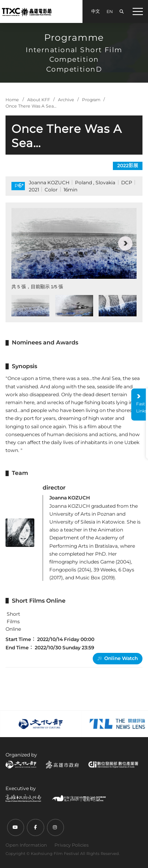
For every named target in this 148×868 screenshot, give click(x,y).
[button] (125, 243)
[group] (74, 243)
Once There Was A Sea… (31, 106)
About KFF (39, 100)
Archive (66, 100)
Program (91, 100)
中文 (96, 12)
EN (110, 12)
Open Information (26, 845)
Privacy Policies (72, 845)
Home (12, 100)
